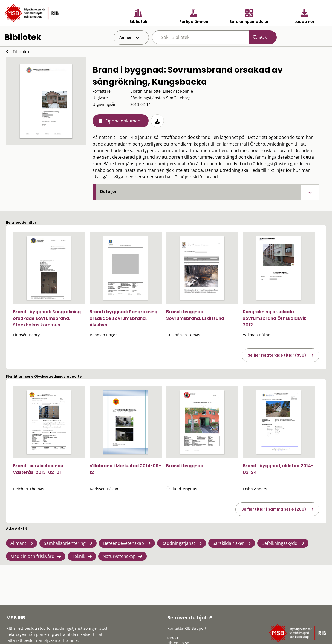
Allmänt (18, 543)
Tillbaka (21, 52)
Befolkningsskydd (280, 543)
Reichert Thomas (29, 489)
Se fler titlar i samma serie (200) (274, 509)
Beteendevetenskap (124, 543)
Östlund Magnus (182, 489)
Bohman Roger (103, 335)
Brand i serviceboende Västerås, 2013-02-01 (38, 469)
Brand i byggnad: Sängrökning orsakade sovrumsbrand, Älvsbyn (123, 318)
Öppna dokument (124, 121)
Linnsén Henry (26, 335)
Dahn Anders (255, 489)
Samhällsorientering (65, 543)
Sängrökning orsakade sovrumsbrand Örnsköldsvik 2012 (275, 318)
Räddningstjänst (178, 543)
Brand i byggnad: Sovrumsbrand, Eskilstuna (195, 315)
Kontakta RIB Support (187, 628)
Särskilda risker (228, 543)
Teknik (79, 556)
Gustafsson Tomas (183, 335)
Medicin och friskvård (32, 556)
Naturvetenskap (119, 556)
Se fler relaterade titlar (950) (277, 355)
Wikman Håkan (257, 335)
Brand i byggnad (185, 466)
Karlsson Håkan (104, 489)
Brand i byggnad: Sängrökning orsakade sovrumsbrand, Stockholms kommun (47, 318)
